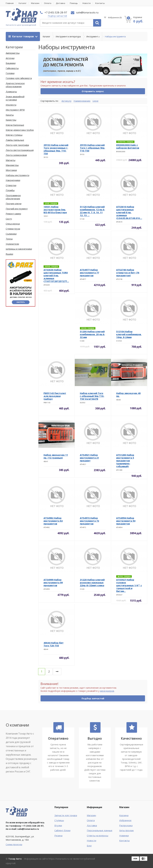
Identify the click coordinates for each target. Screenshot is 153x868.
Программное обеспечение (13, 197)
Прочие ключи (14, 203)
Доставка (61, 3)
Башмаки (11, 63)
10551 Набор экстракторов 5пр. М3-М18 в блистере (55, 210)
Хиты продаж (126, 830)
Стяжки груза (13, 229)
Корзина (124, 815)
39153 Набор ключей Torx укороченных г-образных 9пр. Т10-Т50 (56, 149)
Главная (10, 3)
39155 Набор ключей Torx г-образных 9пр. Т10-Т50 (92, 148)
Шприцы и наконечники (19, 249)
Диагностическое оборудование (15, 85)
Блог (89, 846)
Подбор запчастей (57, 16)
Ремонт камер (13, 214)
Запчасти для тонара (66, 815)
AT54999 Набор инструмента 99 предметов (53, 582)
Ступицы (59, 820)
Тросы (9, 239)
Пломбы (10, 190)
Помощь (74, 3)
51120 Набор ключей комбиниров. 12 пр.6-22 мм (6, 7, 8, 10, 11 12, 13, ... (92, 211)
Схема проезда (14, 844)
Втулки (58, 825)
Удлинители (12, 244)
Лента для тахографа (17, 145)
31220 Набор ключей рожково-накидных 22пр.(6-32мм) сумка (92, 582)
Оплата (48, 3)
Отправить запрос (93, 91)
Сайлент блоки (62, 830)
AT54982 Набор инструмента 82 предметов (53, 521)
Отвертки (11, 185)
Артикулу (66, 101)
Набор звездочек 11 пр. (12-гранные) (56, 456)
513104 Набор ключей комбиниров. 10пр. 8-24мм (129, 334)
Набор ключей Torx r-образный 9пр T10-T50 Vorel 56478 (92, 396)
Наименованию (82, 101)
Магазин (35, 3)
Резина (58, 835)
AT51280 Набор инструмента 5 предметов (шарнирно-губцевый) (125, 461)
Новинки (124, 835)
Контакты (100, 3)
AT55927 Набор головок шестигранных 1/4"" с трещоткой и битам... (129, 585)
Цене (95, 101)
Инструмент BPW (15, 110)
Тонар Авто (15, 859)
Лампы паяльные (15, 140)
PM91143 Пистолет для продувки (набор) (55, 396)
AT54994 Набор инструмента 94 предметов (126, 521)
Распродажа (126, 825)
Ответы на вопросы (98, 835)
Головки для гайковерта (19, 78)
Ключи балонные (15, 125)
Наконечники (13, 180)
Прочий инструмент (17, 209)
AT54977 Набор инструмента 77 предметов (89, 273)
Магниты (11, 160)
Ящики (9, 254)
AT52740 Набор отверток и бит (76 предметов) (128, 273)
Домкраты (11, 92)
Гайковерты (12, 68)
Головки (10, 73)
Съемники (11, 234)
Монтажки (11, 170)
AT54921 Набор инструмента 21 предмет (89, 458)
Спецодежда (13, 224)
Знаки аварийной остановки (15, 98)
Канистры (11, 120)
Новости (87, 3)
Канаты (10, 115)
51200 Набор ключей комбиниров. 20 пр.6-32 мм (92, 334)
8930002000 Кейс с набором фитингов (128, 146)
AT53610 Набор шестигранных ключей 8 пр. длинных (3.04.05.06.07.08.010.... (129, 212)
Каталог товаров (21, 36)
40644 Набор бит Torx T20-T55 (54, 644)
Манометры (12, 165)
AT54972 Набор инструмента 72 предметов (89, 521)
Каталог (23, 3)
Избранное (113, 17)
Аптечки (10, 58)
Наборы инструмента (115, 36)
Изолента (11, 105)
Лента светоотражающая (20, 150)
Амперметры (13, 53)
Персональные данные (100, 830)
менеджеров (107, 691)
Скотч (9, 219)
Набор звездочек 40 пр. (128, 395)
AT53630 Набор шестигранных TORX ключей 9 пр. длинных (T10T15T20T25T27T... (56, 275)
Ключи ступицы (14, 135)
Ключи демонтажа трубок (20, 130)
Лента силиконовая (16, 155)
